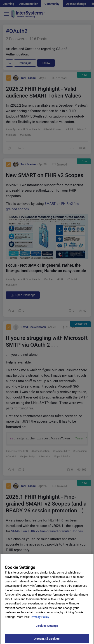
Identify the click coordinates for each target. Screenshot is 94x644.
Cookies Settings (47, 631)
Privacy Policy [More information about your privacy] (40, 623)
